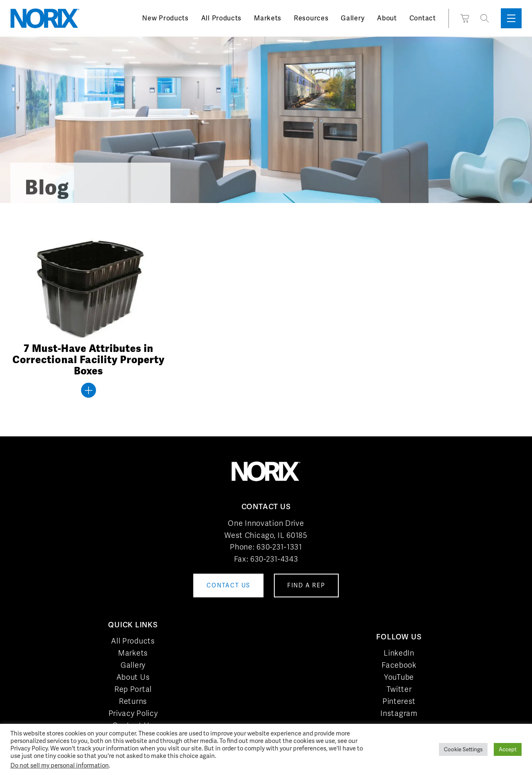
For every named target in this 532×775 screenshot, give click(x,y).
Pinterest (399, 701)
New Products (165, 18)
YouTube (399, 677)
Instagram (399, 713)
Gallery (353, 18)
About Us (133, 677)
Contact (423, 18)
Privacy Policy (133, 713)
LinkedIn (399, 653)
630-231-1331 (279, 547)
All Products (221, 18)
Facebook (399, 665)
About (387, 18)
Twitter (399, 689)
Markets (268, 18)
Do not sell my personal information (60, 765)
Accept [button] (508, 749)
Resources (311, 18)
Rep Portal (133, 689)
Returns (133, 701)
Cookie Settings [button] (463, 749)
